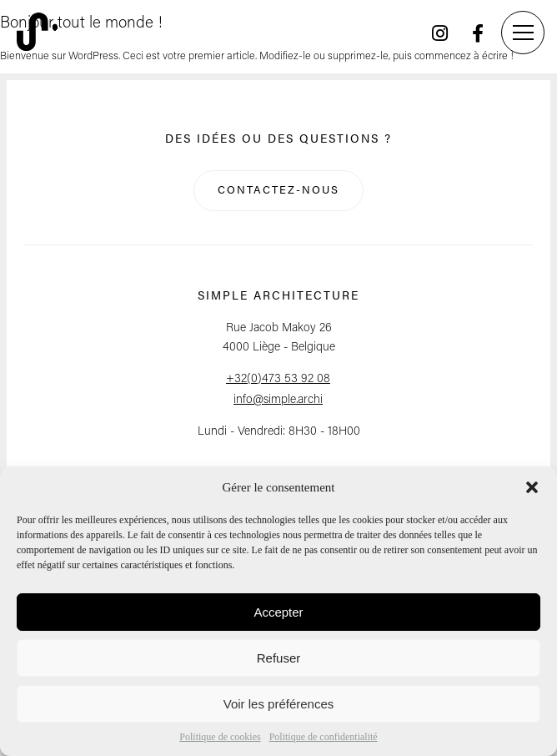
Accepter (278, 612)
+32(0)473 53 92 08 (278, 379)
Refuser (279, 658)
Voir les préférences (279, 704)
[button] (532, 487)
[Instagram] (439, 33)
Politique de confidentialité (324, 737)
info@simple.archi (278, 400)
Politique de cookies (220, 737)
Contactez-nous (278, 191)
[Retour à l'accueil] (38, 33)
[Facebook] (478, 33)
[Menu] (523, 33)
